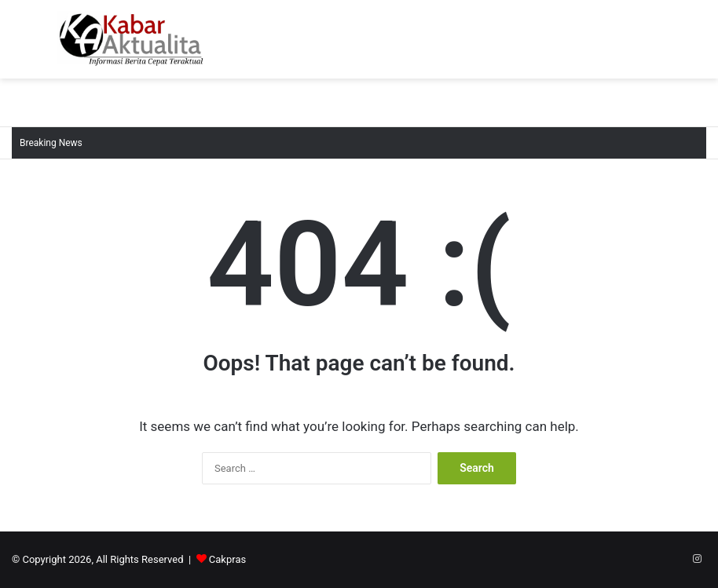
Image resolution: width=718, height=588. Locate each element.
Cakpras (227, 559)
